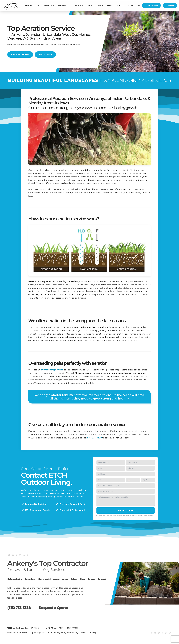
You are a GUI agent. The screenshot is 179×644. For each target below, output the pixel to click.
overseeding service (52, 370)
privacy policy (147, 516)
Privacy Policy (60, 633)
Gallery (74, 579)
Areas (100, 5)
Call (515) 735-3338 (20, 54)
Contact (120, 5)
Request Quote (126, 510)
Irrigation (79, 5)
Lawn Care (49, 5)
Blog (110, 5)
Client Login (134, 5)
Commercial (64, 5)
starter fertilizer (63, 395)
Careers (91, 579)
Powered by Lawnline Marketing (82, 633)
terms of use (135, 516)
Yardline (170, 5)
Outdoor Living (33, 5)
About (91, 5)
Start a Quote (45, 54)
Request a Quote (53, 608)
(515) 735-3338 (151, 5)
